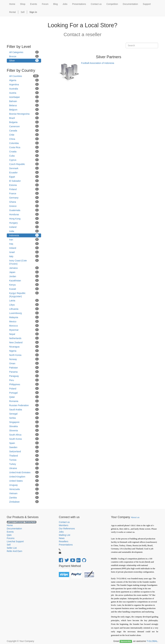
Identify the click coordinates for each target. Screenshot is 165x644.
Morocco (24, 326)
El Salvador (24, 181)
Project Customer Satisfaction (22, 522)
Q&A (9, 535)
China (24, 139)
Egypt (24, 177)
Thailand (24, 456)
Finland (24, 189)
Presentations (66, 545)
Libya (24, 305)
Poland (24, 388)
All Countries (24, 76)
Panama (24, 372)
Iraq (24, 244)
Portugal (24, 393)
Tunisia (24, 460)
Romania (24, 401)
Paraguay (24, 376)
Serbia (24, 418)
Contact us (64, 522)
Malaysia (24, 317)
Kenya (24, 285)
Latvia (24, 300)
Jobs (61, 532)
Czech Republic (24, 164)
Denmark (24, 168)
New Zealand (24, 342)
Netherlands (24, 338)
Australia (24, 89)
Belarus (24, 105)
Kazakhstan (24, 280)
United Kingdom (24, 476)
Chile (24, 135)
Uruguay (24, 485)
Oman (24, 363)
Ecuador (24, 172)
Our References (67, 529)
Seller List (12, 548)
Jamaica (24, 268)
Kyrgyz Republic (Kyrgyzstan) (24, 295)
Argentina (24, 84)
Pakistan (24, 367)
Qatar (24, 397)
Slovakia (24, 426)
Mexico (24, 321)
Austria (24, 93)
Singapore (24, 422)
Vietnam (24, 493)
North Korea (24, 355)
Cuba (24, 156)
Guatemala (24, 210)
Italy (24, 256)
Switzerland (24, 451)
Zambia (24, 497)
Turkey (24, 464)
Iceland (24, 227)
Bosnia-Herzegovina (24, 114)
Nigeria (24, 351)
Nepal (24, 334)
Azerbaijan (24, 97)
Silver (24, 60)
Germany (24, 198)
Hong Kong (24, 218)
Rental (12, 12)
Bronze (24, 56)
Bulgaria (24, 122)
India (24, 231)
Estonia (24, 185)
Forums (11, 538)
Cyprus (24, 160)
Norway (24, 359)
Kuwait (24, 289)
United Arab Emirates (24, 472)
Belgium (24, 109)
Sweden (24, 447)
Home (10, 525)
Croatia (24, 151)
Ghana (24, 202)
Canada (24, 130)
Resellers (63, 541)
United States (24, 481)
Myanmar (24, 330)
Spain (24, 443)
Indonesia (24, 235)
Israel (24, 252)
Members (63, 525)
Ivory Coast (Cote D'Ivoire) (24, 262)
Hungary (24, 223)
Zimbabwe (24, 502)
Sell (22, 12)
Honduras (24, 214)
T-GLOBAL (152, 641)
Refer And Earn (15, 551)
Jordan (24, 276)
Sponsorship (126, 641)
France (24, 193)
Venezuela (24, 489)
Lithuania (24, 309)
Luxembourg (24, 313)
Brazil (24, 118)
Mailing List (64, 535)
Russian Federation (24, 405)
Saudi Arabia (24, 409)
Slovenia (24, 430)
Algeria (24, 80)
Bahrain (24, 101)
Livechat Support (15, 541)
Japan (24, 272)
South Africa (24, 435)
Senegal (24, 414)
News (62, 538)
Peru (24, 380)
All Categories (24, 52)
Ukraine (24, 468)
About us (135, 517)
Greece (24, 206)
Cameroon (24, 126)
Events (10, 532)
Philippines (24, 384)
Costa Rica (24, 147)
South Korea (24, 439)
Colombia (24, 143)
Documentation (14, 529)
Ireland (24, 248)
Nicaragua (24, 347)
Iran (24, 239)
